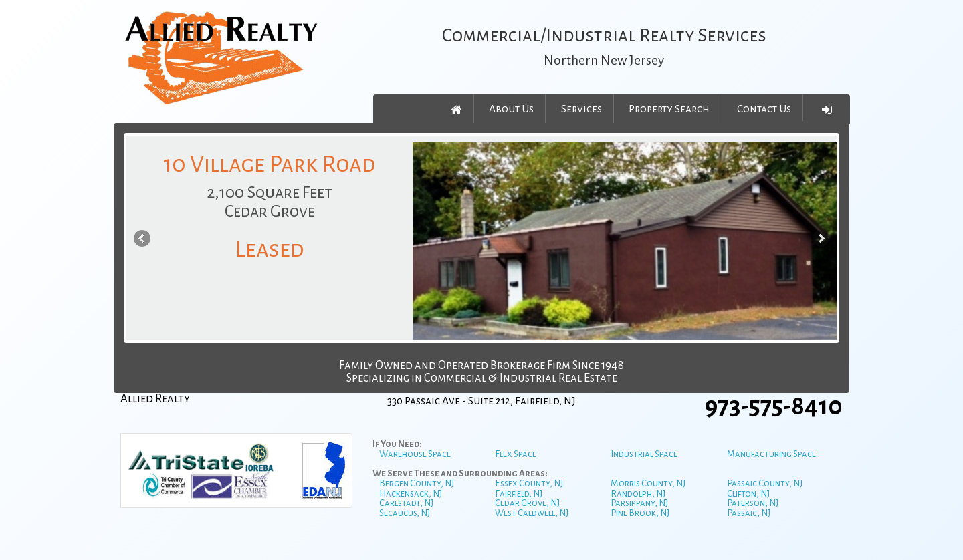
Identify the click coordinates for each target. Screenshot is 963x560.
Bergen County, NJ (417, 483)
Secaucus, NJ (405, 513)
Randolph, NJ (638, 494)
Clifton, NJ (748, 494)
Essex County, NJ (529, 483)
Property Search (669, 109)
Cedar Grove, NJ (527, 503)
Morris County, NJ (648, 483)
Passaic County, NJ (765, 483)
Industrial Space (644, 454)
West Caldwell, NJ (532, 513)
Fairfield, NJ (519, 494)
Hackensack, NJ (411, 494)
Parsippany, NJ (639, 503)
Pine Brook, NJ (640, 513)
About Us (511, 109)
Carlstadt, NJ (406, 503)
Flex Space (516, 454)
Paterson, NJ (753, 503)
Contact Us (764, 109)
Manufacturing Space (771, 454)
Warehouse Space (415, 454)
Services (581, 109)
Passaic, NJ (749, 513)
